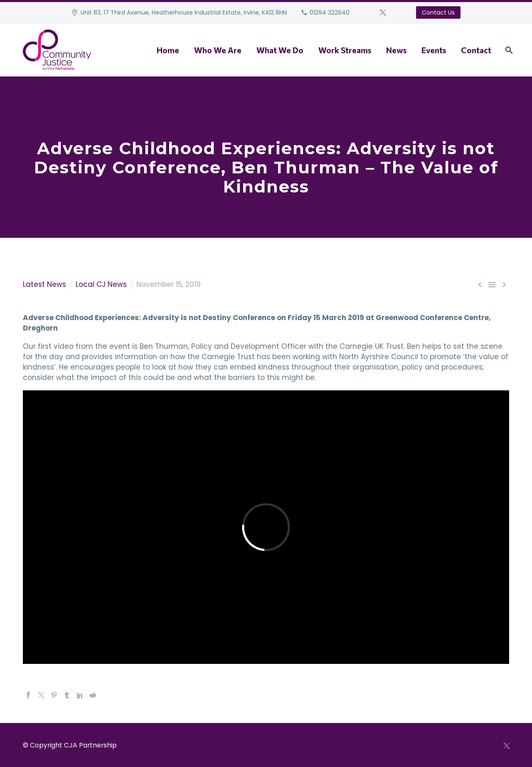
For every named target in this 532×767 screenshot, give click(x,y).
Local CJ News (101, 284)
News (396, 50)
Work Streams (345, 50)
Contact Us (438, 12)
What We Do (280, 50)
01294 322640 (330, 12)
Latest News (44, 284)
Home (168, 50)
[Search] (508, 50)
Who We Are (218, 50)
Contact (476, 50)
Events (434, 50)
